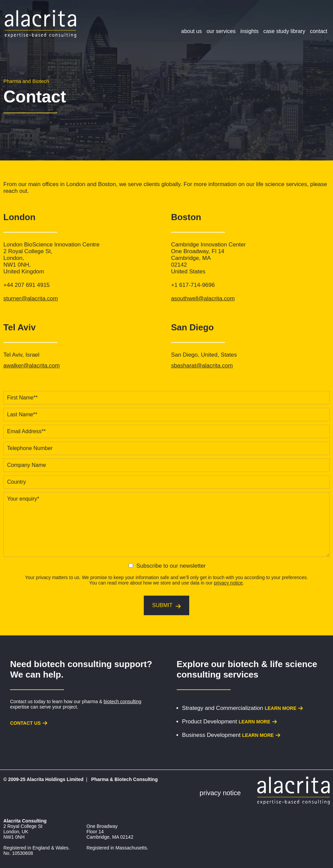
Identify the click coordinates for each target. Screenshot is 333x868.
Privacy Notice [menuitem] (220, 793)
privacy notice (228, 583)
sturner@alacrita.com (31, 298)
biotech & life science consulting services (247, 669)
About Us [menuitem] (191, 31)
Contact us (25, 723)
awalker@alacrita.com (31, 366)
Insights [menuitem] (249, 31)
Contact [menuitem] (319, 31)
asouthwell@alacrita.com (203, 298)
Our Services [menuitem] (221, 31)
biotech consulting (123, 701)
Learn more (280, 708)
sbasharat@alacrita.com (202, 366)
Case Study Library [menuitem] (284, 31)
